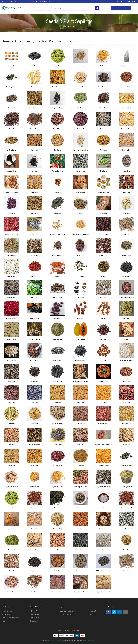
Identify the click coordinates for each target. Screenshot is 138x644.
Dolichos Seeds (34, 550)
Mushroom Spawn (127, 66)
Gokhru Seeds (104, 276)
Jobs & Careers (36, 614)
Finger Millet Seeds (104, 423)
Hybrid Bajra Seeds (127, 487)
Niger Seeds (35, 381)
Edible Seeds (35, 192)
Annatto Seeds (34, 276)
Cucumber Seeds (81, 87)
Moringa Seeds (127, 255)
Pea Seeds (80, 108)
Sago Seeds (104, 508)
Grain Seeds (58, 402)
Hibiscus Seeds (81, 255)
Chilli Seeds (103, 66)
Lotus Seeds (127, 213)
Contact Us (35, 617)
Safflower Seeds (11, 276)
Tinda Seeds (103, 150)
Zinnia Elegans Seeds (58, 255)
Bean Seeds (104, 171)
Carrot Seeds (12, 108)
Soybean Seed (58, 529)
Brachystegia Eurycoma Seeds (103, 592)
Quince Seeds (104, 339)
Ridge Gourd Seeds (58, 108)
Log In (4, 1)
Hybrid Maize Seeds (104, 466)
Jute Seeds (58, 213)
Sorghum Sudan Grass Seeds (103, 445)
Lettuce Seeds (11, 150)
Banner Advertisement (10, 617)
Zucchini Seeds (12, 339)
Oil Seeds (127, 339)
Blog (3, 621)
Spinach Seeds (35, 129)
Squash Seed (35, 529)
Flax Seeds (35, 508)
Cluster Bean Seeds (127, 529)
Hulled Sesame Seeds (127, 360)
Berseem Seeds (81, 466)
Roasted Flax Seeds (127, 508)
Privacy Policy (75, 631)
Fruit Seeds (81, 297)
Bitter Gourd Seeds (35, 108)
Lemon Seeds (127, 318)
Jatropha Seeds (58, 381)
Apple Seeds (80, 318)
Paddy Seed (11, 423)
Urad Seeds (80, 550)
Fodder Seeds (34, 213)
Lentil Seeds (58, 550)
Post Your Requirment (121, 8)
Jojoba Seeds (12, 402)
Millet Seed (127, 402)
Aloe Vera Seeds (127, 276)
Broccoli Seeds (58, 129)
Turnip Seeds (81, 129)
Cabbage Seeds (103, 108)
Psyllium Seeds (80, 423)
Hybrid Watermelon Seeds (127, 297)
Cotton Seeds (127, 171)
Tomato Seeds (81, 66)
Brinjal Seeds (34, 87)
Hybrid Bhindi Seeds (127, 466)
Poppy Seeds (12, 381)
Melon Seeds (104, 297)
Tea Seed (80, 213)
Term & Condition (64, 631)
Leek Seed (34, 171)
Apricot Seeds (12, 529)
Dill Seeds (11, 571)
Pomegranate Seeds (12, 318)
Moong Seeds (11, 550)
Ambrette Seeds (12, 297)
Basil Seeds (34, 571)
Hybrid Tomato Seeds (11, 487)
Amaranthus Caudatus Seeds (80, 234)
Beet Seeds (58, 150)
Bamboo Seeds (12, 592)
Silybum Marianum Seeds (103, 571)
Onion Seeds (34, 66)
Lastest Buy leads (90, 614)
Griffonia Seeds (35, 297)
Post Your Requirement (68, 611)
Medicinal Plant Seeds (11, 192)
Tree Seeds (12, 213)
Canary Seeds (12, 466)
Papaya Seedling (80, 339)
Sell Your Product (89, 611)
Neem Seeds (127, 571)
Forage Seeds (127, 445)
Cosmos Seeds (104, 255)
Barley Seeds (34, 423)
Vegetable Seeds (11, 66)
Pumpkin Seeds (58, 66)
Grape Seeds (104, 318)
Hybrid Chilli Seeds (58, 487)
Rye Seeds (80, 445)
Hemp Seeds (80, 508)
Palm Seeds (35, 592)
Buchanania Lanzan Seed (81, 381)
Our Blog (120, 1)
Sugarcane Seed (58, 339)
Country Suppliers (66, 614)
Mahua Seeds (127, 381)
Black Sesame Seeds (81, 360)
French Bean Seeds (103, 550)
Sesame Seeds (11, 360)
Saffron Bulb (35, 255)
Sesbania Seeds (58, 445)
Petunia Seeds (103, 234)
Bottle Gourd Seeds (58, 87)
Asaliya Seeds (58, 276)
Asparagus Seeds (11, 171)
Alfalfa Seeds (58, 571)
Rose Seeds (127, 234)
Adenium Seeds (11, 255)
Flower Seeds (103, 213)
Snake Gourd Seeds (104, 87)
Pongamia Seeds (104, 381)
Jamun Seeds (58, 318)
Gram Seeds (80, 529)
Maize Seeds (104, 402)
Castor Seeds (104, 360)
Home (6, 41)
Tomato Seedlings (58, 171)
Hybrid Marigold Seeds (103, 487)
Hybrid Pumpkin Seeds (12, 508)
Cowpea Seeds (104, 529)
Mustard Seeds (34, 360)
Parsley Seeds (81, 571)
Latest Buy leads (131, 1)
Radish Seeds (127, 87)
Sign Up (14, 1)
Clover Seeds (34, 466)
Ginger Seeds (35, 150)
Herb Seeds (58, 192)
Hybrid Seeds (127, 192)
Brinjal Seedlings (127, 150)
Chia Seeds (58, 508)
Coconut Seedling (34, 339)
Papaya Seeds (34, 318)
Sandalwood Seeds (58, 592)
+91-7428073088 (44, 1)
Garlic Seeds (103, 129)
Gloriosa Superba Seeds (12, 234)
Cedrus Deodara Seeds (81, 592)
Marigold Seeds (35, 234)
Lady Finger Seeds (12, 87)
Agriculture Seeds (104, 192)
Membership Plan (8, 614)
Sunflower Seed (58, 360)
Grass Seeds (12, 445)
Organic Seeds (80, 192)
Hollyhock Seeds (58, 297)
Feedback (34, 621)
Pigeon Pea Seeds (58, 423)
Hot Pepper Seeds (127, 129)
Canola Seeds (35, 402)
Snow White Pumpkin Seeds (80, 150)
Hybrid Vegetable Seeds (80, 487)
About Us (34, 611)
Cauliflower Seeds (11, 129)
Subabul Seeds (58, 466)
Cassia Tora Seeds (35, 445)
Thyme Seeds (127, 550)
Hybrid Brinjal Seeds (34, 487)
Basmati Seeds (127, 423)
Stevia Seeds (80, 276)
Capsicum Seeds (127, 108)
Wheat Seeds (80, 402)
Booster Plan (7, 611)
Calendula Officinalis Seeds (58, 234)
